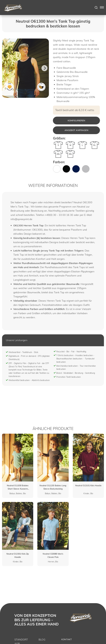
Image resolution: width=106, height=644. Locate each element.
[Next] (44, 68)
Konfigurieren (76, 120)
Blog (42, 640)
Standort (21, 640)
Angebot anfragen (76, 130)
